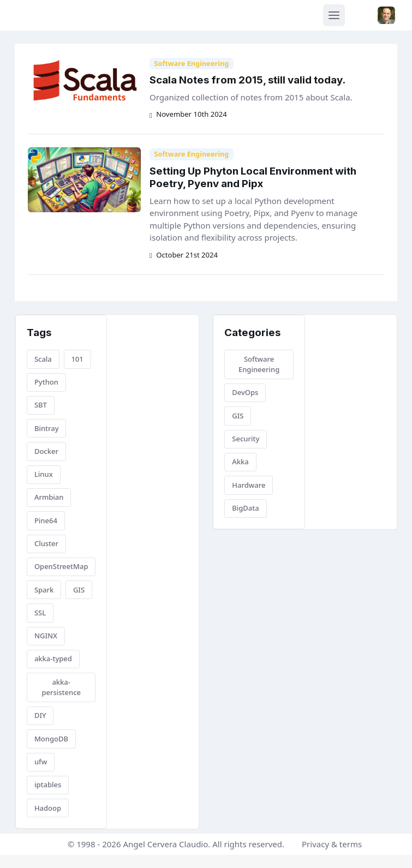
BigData (245, 508)
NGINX (46, 636)
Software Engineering (191, 63)
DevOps (245, 392)
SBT (41, 405)
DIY (40, 715)
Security (246, 439)
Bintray (47, 428)
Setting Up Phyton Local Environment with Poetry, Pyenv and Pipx (253, 177)
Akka (240, 462)
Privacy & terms (332, 844)
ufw (41, 762)
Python (46, 382)
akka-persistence (61, 687)
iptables (48, 785)
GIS (79, 590)
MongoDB (51, 739)
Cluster (46, 543)
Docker (46, 451)
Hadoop (48, 808)
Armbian (49, 497)
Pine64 (46, 520)
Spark (44, 590)
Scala (43, 359)
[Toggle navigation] (334, 15)
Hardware (249, 485)
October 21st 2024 (184, 255)
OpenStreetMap (61, 566)
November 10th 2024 (188, 114)
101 (77, 359)
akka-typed (53, 659)
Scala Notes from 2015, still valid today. (247, 80)
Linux (44, 474)
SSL (40, 613)
